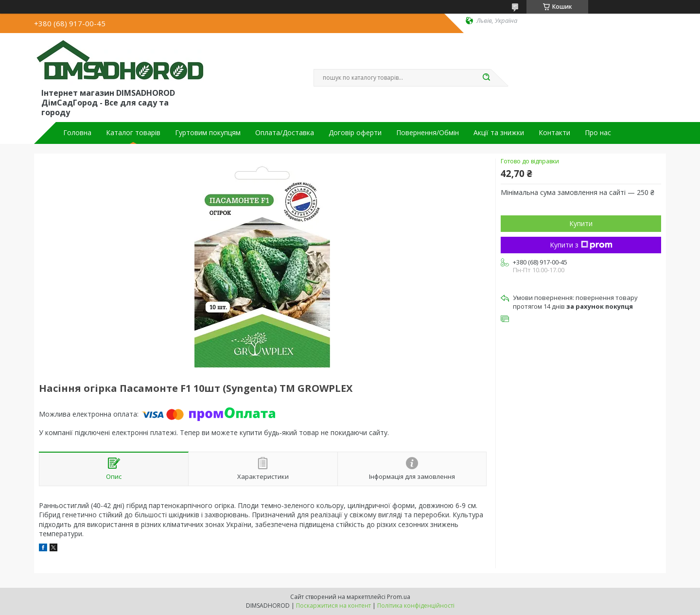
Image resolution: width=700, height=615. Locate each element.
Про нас (598, 133)
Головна (77, 133)
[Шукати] (486, 78)
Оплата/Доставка (285, 133)
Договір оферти (355, 133)
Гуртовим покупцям (208, 133)
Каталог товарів (133, 133)
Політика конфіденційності (416, 606)
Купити (581, 223)
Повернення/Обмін (428, 133)
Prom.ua (399, 597)
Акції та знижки (499, 133)
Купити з (581, 245)
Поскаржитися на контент (333, 606)
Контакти (554, 133)
